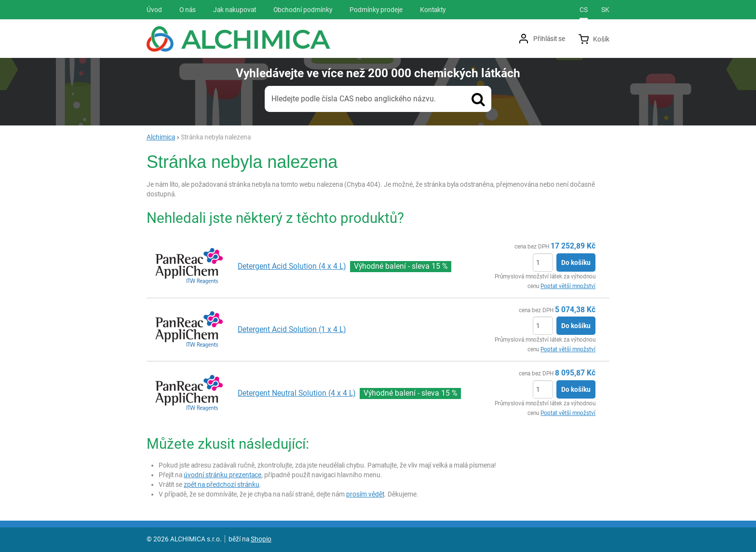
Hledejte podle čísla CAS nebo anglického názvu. (354, 99)
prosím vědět (365, 494)
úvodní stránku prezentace (223, 475)
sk (605, 10)
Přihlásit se (549, 39)
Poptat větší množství (568, 286)
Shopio (261, 539)
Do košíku (576, 262)
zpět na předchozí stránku (222, 484)
